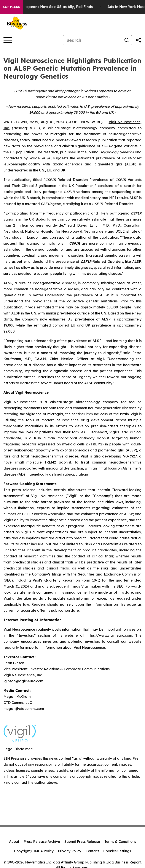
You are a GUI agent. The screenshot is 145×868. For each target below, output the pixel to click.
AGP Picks (11, 7)
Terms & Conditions (120, 842)
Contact (92, 851)
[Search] (92, 40)
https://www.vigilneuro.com (109, 635)
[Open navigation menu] (8, 40)
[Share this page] (139, 40)
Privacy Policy (70, 851)
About (14, 842)
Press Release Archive (42, 842)
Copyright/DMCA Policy (34, 851)
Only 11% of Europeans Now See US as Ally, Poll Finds (49, 7)
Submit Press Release (82, 842)
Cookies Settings (117, 851)
